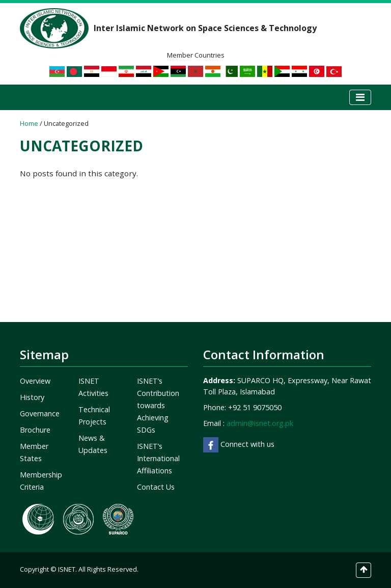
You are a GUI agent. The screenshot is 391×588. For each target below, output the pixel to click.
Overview (35, 381)
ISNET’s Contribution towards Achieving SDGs (158, 405)
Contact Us (156, 487)
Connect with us (239, 444)
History (32, 397)
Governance (40, 413)
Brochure (35, 430)
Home (29, 123)
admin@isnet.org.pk (260, 423)
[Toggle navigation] (360, 97)
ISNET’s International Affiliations (158, 458)
